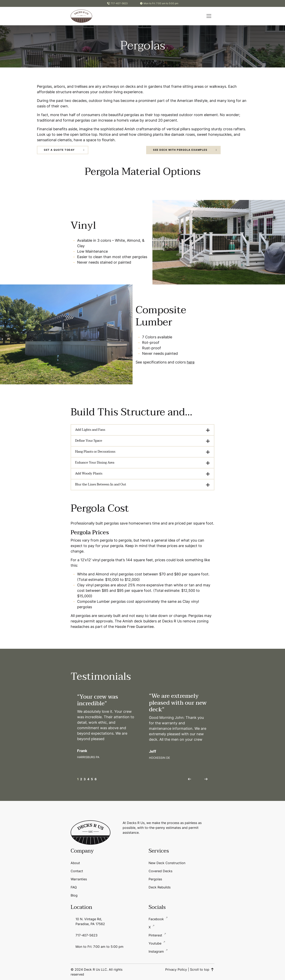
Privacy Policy (176, 969)
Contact (77, 871)
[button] (209, 16)
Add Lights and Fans (90, 430)
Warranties (79, 879)
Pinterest (156, 935)
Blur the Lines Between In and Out (101, 484)
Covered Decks (160, 871)
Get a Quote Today (59, 150)
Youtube (155, 943)
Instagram (157, 951)
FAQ (74, 887)
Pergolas (155, 879)
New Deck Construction (167, 863)
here (191, 362)
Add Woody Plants (89, 473)
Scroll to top (202, 969)
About (75, 863)
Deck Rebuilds (160, 887)
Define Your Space (89, 441)
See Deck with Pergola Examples (180, 150)
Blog (74, 895)
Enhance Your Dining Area (95, 463)
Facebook (157, 919)
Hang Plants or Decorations (95, 452)
